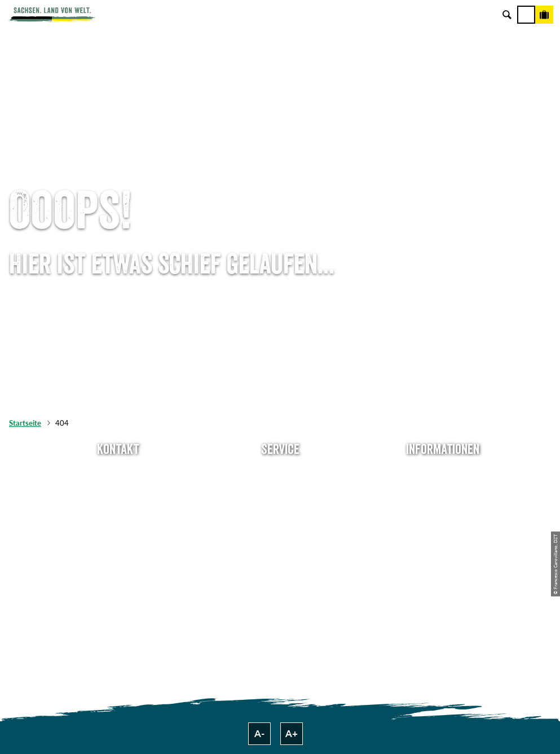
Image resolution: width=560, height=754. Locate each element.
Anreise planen (280, 473)
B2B (280, 530)
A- (259, 734)
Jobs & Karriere (442, 492)
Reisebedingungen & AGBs (443, 567)
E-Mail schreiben (118, 492)
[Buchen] (544, 15)
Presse (280, 511)
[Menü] (526, 15)
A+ (292, 734)
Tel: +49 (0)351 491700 (118, 473)
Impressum (443, 511)
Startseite (25, 423)
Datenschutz (443, 530)
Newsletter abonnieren (280, 492)
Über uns (442, 473)
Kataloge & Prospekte (280, 548)
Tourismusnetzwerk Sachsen (442, 548)
